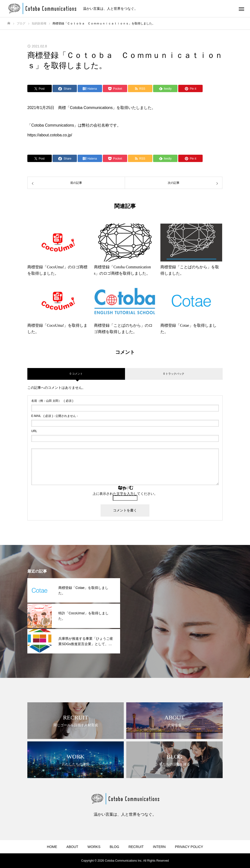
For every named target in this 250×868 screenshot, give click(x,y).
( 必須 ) (52, 401)
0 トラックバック (174, 374)
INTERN (159, 847)
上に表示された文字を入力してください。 (125, 494)
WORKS (94, 847)
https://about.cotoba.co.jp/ (50, 135)
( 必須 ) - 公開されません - (55, 416)
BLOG (114, 847)
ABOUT (72, 847)
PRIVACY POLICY (189, 847)
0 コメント (76, 374)
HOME (52, 847)
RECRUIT (136, 847)
